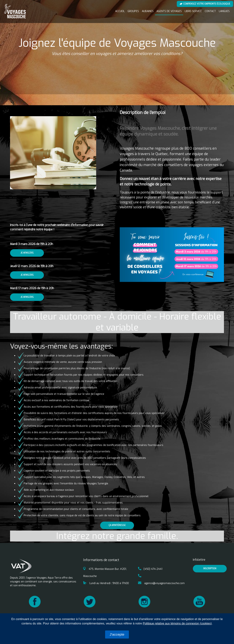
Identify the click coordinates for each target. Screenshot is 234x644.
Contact (210, 11)
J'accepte (117, 634)
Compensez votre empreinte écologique (205, 4)
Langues (224, 11)
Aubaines (148, 11)
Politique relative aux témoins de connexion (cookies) (177, 623)
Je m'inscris (27, 253)
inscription (210, 569)
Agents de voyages (169, 11)
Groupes (133, 11)
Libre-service (193, 11)
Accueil (120, 11)
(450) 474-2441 (150, 569)
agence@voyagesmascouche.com (161, 583)
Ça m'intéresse (117, 525)
